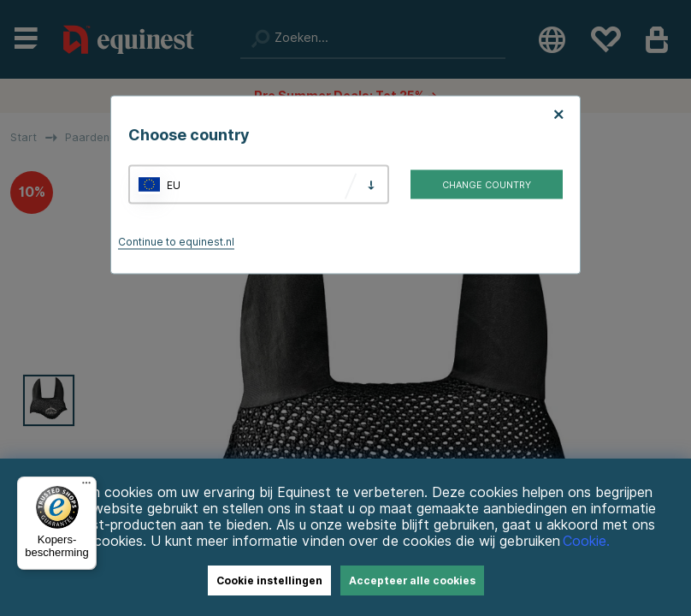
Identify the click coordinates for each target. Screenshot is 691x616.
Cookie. (586, 541)
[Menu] (86, 487)
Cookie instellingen (269, 580)
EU (174, 184)
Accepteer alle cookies (412, 580)
